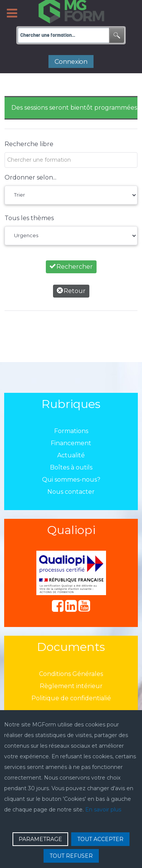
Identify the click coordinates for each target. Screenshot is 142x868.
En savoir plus (103, 810)
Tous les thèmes (29, 218)
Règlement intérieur (71, 686)
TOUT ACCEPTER (100, 839)
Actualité (71, 455)
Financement (71, 443)
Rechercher (71, 267)
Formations (71, 431)
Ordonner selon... (30, 177)
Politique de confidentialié (71, 698)
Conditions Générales (71, 674)
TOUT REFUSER (71, 856)
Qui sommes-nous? (71, 480)
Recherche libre (29, 144)
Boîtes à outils (71, 467)
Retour (71, 291)
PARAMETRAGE (40, 839)
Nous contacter (71, 492)
